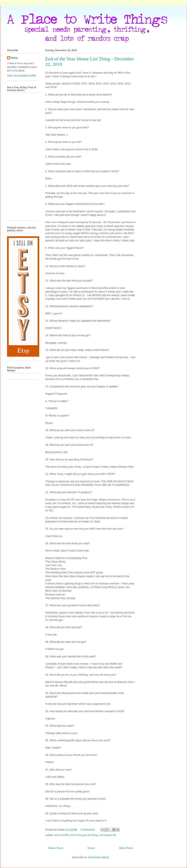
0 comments (88, 830)
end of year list (107, 835)
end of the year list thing (83, 835)
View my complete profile (22, 76)
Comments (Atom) (98, 857)
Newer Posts (56, 848)
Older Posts (126, 848)
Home (91, 848)
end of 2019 (61, 835)
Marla (14, 58)
